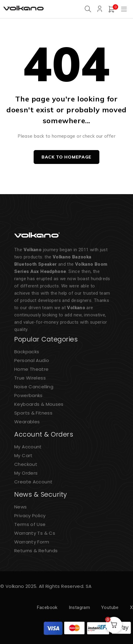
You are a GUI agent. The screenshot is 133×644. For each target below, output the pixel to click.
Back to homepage (66, 157)
